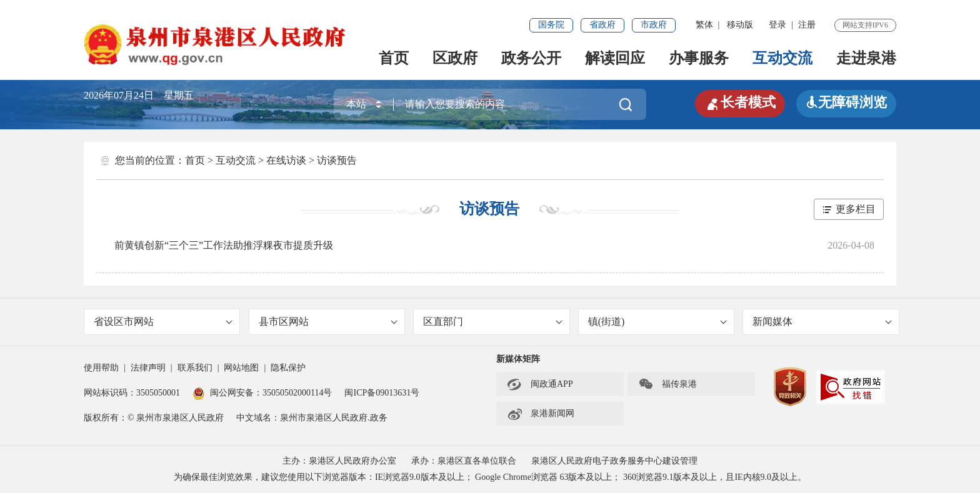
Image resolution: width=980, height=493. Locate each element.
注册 (807, 25)
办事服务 (699, 58)
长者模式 (740, 102)
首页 (394, 58)
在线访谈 (286, 160)
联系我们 (195, 368)
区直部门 (492, 321)
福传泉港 (667, 384)
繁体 (704, 25)
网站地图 (241, 368)
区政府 (455, 58)
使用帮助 (101, 368)
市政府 (654, 25)
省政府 (602, 25)
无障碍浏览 (846, 102)
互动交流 (782, 58)
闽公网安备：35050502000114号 (262, 393)
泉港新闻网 (541, 414)
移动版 (740, 25)
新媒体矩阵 (518, 359)
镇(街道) (657, 321)
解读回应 (615, 58)
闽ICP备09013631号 (382, 393)
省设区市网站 (163, 321)
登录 (777, 25)
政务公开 (531, 58)
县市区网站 (328, 321)
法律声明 (148, 368)
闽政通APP (540, 384)
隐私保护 (288, 368)
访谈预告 (337, 160)
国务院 (551, 25)
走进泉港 (866, 58)
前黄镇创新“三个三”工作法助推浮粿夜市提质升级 (224, 245)
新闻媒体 (822, 321)
